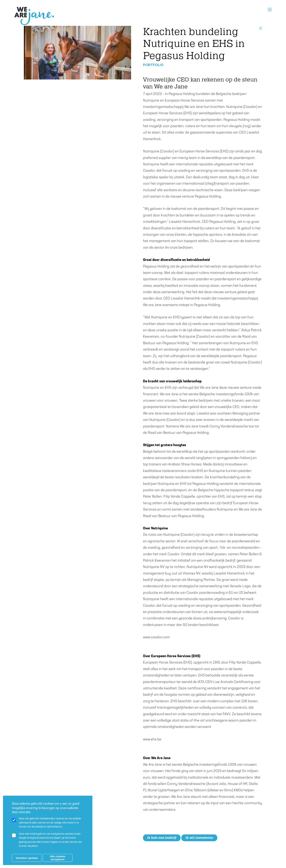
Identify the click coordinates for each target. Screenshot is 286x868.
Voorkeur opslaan (27, 858)
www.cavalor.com (157, 637)
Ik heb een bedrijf (162, 838)
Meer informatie (21, 812)
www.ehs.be (152, 740)
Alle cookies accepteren (58, 858)
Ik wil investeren (199, 838)
